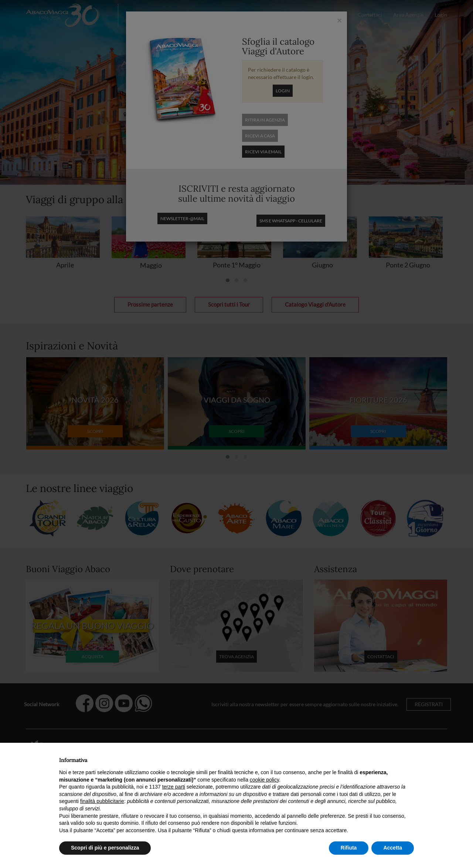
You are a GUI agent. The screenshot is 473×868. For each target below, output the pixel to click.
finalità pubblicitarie (102, 801)
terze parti (174, 787)
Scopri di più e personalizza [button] (105, 848)
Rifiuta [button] (349, 848)
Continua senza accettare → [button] (380, 758)
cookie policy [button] (264, 780)
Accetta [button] (393, 848)
